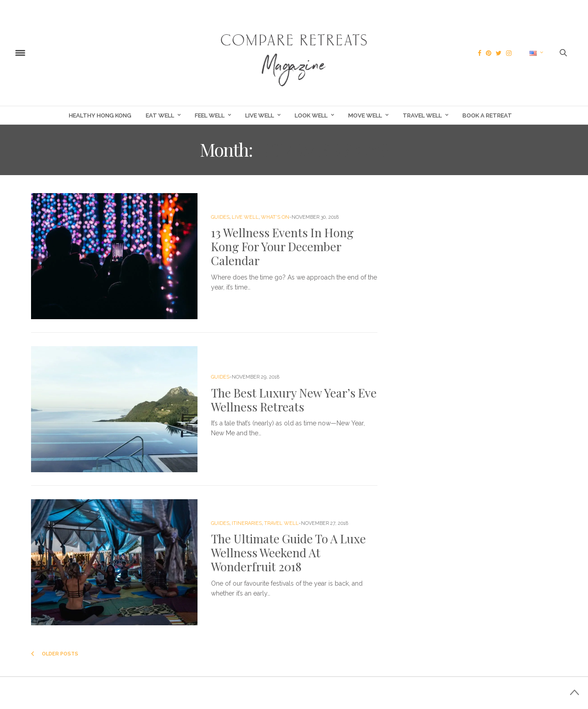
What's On (275, 217)
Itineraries (247, 523)
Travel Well (422, 115)
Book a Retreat (487, 115)
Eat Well (160, 115)
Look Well (311, 115)
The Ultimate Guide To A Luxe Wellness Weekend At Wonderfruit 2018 (288, 553)
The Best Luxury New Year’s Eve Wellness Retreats (294, 400)
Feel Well (210, 115)
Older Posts (55, 654)
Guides (220, 217)
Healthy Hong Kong (100, 115)
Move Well (365, 115)
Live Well (260, 115)
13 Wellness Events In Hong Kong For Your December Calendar (282, 246)
